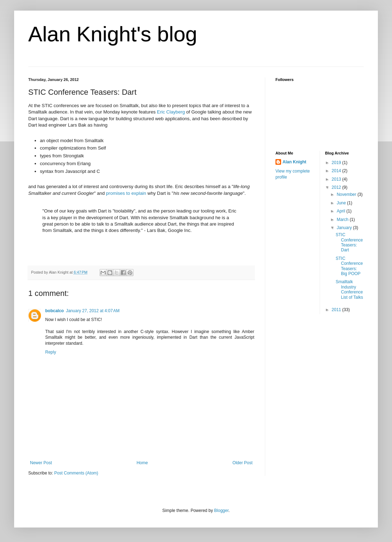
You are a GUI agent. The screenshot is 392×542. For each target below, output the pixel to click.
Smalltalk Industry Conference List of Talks (349, 289)
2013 (337, 179)
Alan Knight (294, 162)
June (342, 203)
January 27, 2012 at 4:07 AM (93, 311)
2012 (337, 187)
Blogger (221, 511)
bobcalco (55, 311)
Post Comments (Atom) (76, 473)
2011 (337, 310)
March (343, 220)
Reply (51, 352)
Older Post (242, 463)
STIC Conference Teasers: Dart (349, 242)
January (345, 228)
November (347, 194)
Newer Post (41, 463)
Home (142, 463)
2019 (337, 163)
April (341, 211)
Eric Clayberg (171, 112)
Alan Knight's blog (113, 34)
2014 (337, 171)
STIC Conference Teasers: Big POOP (349, 266)
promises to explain (126, 193)
